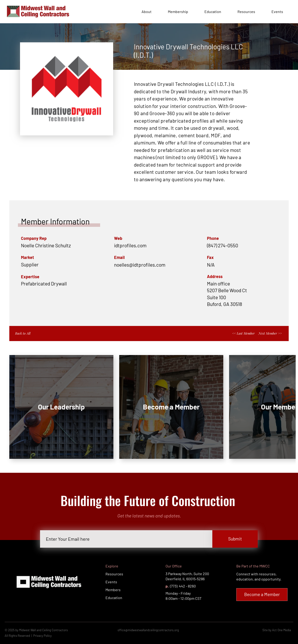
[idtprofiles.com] (149, 245)
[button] (155, 265)
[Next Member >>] (271, 333)
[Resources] (122, 574)
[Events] (122, 582)
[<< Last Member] (242, 333)
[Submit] (235, 539)
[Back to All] (27, 333)
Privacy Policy (42, 636)
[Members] (122, 590)
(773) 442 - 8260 (183, 586)
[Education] (122, 598)
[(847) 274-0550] (242, 245)
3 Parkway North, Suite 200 (187, 574)
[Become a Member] (262, 595)
